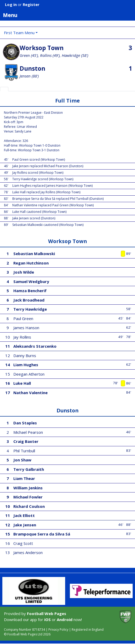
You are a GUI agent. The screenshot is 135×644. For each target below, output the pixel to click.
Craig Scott (23, 543)
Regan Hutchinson (31, 263)
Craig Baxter (26, 441)
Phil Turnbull (24, 451)
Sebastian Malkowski (34, 254)
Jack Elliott (24, 515)
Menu (69, 15)
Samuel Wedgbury (31, 281)
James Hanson (26, 328)
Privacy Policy (58, 630)
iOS (47, 619)
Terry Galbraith (29, 469)
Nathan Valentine (30, 393)
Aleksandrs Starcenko (35, 346)
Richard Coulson (29, 506)
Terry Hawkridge (30, 309)
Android (65, 619)
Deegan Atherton (29, 374)
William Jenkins (28, 488)
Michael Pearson (28, 432)
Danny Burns (25, 356)
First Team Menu (19, 33)
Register (31, 4)
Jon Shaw (22, 460)
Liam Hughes (26, 365)
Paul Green (23, 318)
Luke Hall (22, 383)
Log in (11, 4)
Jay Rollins (22, 337)
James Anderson (28, 552)
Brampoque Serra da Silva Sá (42, 534)
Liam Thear (24, 478)
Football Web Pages (47, 613)
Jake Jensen (25, 525)
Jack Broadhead (29, 300)
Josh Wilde (24, 272)
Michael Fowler (28, 497)
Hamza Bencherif (30, 291)
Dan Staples (25, 423)
